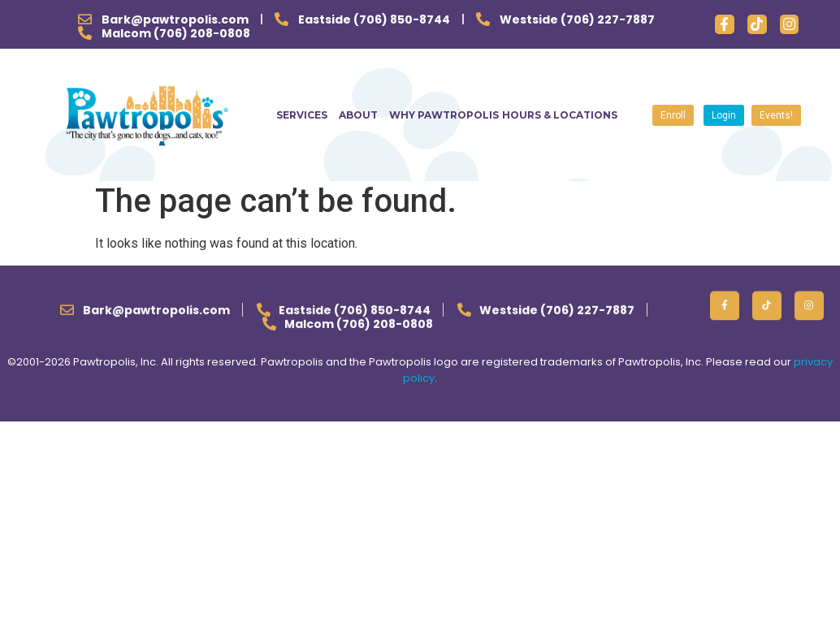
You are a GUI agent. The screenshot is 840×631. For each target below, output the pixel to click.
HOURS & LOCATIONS (560, 115)
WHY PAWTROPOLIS (444, 115)
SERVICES (306, 115)
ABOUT (362, 115)
